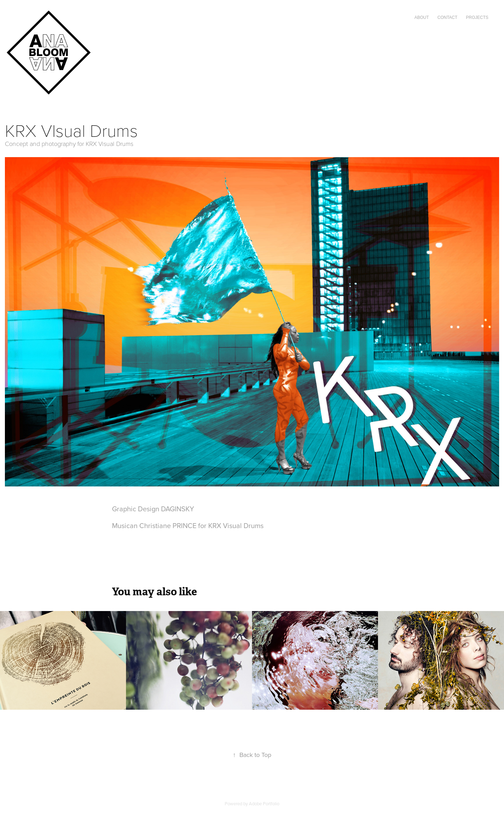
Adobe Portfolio (264, 804)
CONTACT (447, 17)
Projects (477, 17)
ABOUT (422, 17)
